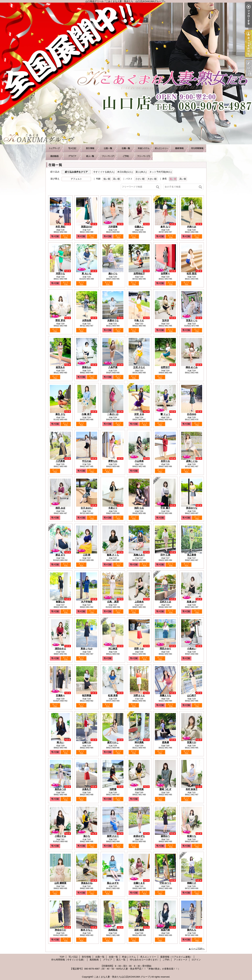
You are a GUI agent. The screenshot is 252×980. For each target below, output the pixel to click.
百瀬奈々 (60, 695)
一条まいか (113, 414)
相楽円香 (165, 930)
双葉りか (192, 742)
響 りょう (165, 414)
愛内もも (192, 930)
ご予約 (126, 156)
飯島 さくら (113, 555)
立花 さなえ (139, 367)
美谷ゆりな (192, 508)
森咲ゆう (165, 836)
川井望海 (113, 227)
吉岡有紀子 (139, 274)
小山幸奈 (139, 461)
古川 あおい (87, 508)
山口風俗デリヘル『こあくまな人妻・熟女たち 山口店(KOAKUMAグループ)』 (126, 73)
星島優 (165, 742)
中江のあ (87, 461)
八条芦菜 (113, 367)
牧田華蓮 (87, 695)
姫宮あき (60, 367)
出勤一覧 (108, 148)
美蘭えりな (165, 695)
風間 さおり (113, 836)
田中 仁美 (165, 555)
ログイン (196, 960)
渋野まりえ (139, 695)
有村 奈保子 (192, 789)
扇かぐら (113, 274)
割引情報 (90, 148)
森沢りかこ (113, 742)
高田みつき (60, 789)
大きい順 (152, 179)
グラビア (72, 156)
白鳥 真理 (113, 602)
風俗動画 (54, 156)
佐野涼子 (165, 367)
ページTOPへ (198, 949)
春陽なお (60, 602)
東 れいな (87, 274)
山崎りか (87, 742)
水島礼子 (87, 789)
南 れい (60, 742)
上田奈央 (139, 602)
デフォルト (76, 179)
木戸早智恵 (87, 602)
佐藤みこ (139, 227)
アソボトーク (144, 156)
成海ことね (192, 461)
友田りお (165, 461)
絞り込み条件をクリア (76, 172)
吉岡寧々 (165, 274)
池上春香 (192, 555)
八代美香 (60, 461)
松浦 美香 (113, 695)
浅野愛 (113, 789)
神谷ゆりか (60, 930)
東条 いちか (87, 649)
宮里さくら (192, 320)
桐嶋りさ (192, 883)
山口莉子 (192, 695)
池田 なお (139, 508)
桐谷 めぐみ (192, 367)
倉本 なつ (165, 227)
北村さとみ (165, 602)
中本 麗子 (165, 508)
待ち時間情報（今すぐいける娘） (197, 148)
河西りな (60, 274)
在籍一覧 (126, 148)
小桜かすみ (60, 836)
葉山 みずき (113, 883)
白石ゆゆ (192, 414)
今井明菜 (139, 789)
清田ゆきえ (60, 649)
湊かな (87, 836)
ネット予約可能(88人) (161, 172)
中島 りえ (139, 320)
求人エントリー (162, 148)
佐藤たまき (139, 883)
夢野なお (113, 461)
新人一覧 (90, 156)
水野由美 (87, 320)
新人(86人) (141, 172)
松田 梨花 (192, 274)
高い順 (116, 179)
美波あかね (87, 883)
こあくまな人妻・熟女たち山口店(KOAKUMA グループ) (122, 977)
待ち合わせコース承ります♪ (108, 156)
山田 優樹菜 (60, 883)
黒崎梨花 (113, 930)
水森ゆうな (113, 320)
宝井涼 (165, 320)
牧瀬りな (192, 836)
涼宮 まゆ (139, 414)
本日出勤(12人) (125, 172)
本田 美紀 (60, 227)
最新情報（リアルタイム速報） (179, 148)
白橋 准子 (87, 414)
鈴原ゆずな (139, 836)
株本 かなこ (87, 930)
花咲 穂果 (139, 930)
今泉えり (113, 508)
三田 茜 (87, 555)
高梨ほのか (87, 227)
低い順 (107, 179)
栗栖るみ (87, 367)
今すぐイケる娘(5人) (104, 172)
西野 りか (139, 649)
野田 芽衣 (60, 320)
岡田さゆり (165, 649)
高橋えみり (139, 555)
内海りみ (192, 227)
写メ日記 (72, 148)
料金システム (144, 148)
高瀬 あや (192, 602)
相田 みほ (60, 508)
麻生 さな (60, 414)
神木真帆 (139, 742)
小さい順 (140, 179)
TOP (54, 148)
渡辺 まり (60, 555)
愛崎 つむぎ (165, 789)
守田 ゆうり (165, 883)
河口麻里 (113, 649)
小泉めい (192, 649)
